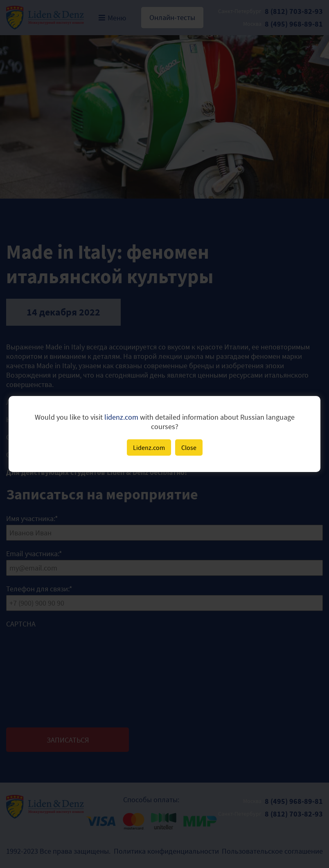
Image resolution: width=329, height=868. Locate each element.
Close (189, 447)
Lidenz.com (149, 447)
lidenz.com (121, 417)
